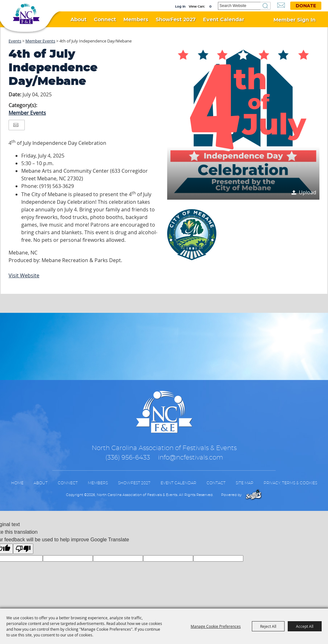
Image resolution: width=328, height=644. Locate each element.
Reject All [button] (268, 626)
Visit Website (24, 275)
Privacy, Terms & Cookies (290, 483)
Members (136, 20)
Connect (105, 20)
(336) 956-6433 (128, 458)
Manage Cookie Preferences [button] (216, 626)
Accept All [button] (305, 626)
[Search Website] (239, 6)
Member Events (40, 41)
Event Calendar (224, 20)
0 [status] (210, 7)
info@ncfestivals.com (190, 458)
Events (15, 41)
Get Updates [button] (281, 5)
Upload (308, 192)
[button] (243, 124)
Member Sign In (295, 20)
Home (17, 483)
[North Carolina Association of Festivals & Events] (26, 16)
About (79, 20)
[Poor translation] (23, 549)
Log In (180, 7)
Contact (216, 483)
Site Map (245, 483)
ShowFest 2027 (176, 20)
